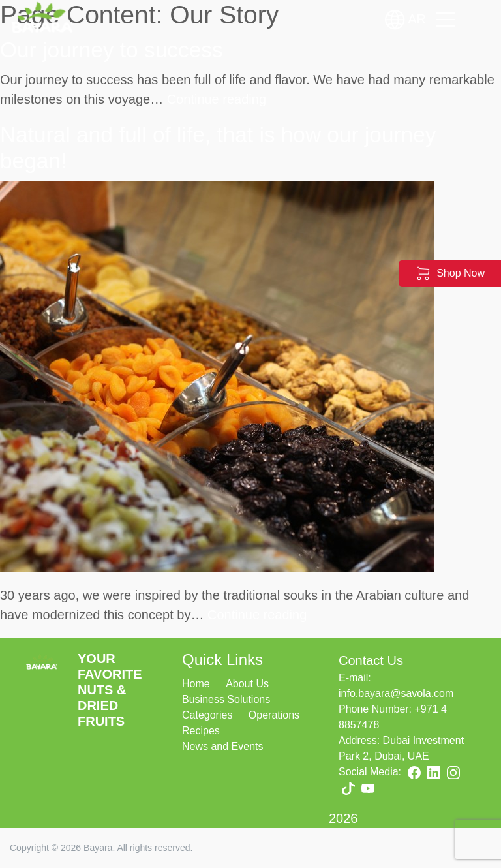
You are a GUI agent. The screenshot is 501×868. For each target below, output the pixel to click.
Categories (207, 715)
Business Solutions (226, 699)
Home (196, 684)
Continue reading (217, 99)
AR (405, 20)
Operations (274, 715)
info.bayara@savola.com (396, 693)
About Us (247, 684)
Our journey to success (112, 50)
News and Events (223, 746)
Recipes (201, 731)
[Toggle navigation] (446, 20)
